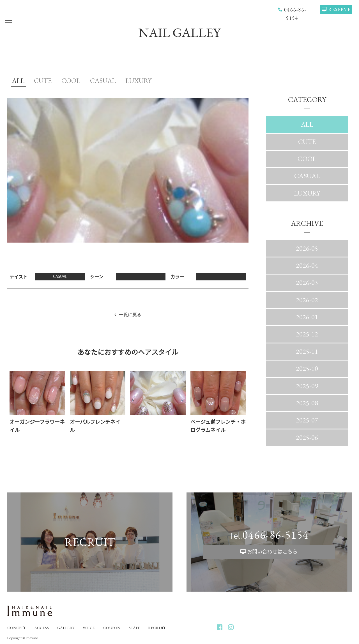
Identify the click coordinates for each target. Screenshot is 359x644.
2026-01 (307, 317)
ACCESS (42, 628)
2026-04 (307, 265)
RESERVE (340, 9)
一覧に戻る (130, 314)
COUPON (112, 628)
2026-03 (307, 283)
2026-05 (307, 248)
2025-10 (307, 369)
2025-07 (307, 420)
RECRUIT (157, 628)
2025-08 (307, 403)
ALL (18, 81)
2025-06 (307, 437)
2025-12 (307, 334)
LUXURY (138, 81)
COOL (71, 81)
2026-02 (307, 300)
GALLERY (66, 628)
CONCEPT (17, 628)
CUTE (43, 81)
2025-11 (307, 351)
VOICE (89, 628)
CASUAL (103, 81)
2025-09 (307, 386)
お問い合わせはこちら (272, 551)
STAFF (134, 628)
